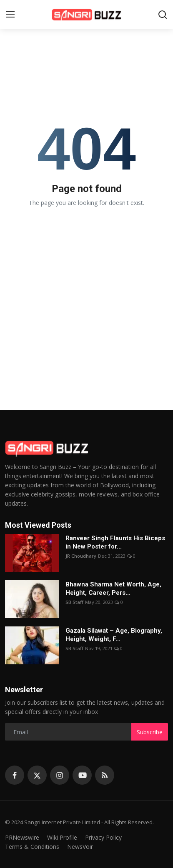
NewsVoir (80, 847)
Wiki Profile (62, 837)
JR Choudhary (81, 556)
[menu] (10, 15)
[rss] (105, 775)
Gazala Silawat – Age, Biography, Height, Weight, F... (114, 635)
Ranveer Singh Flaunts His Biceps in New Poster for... (115, 542)
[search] (163, 15)
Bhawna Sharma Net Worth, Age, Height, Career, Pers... (113, 589)
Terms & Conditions (32, 847)
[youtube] (82, 775)
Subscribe (150, 732)
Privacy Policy (103, 837)
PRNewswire (22, 837)
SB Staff (74, 602)
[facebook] (15, 775)
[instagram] (60, 775)
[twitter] (37, 775)
